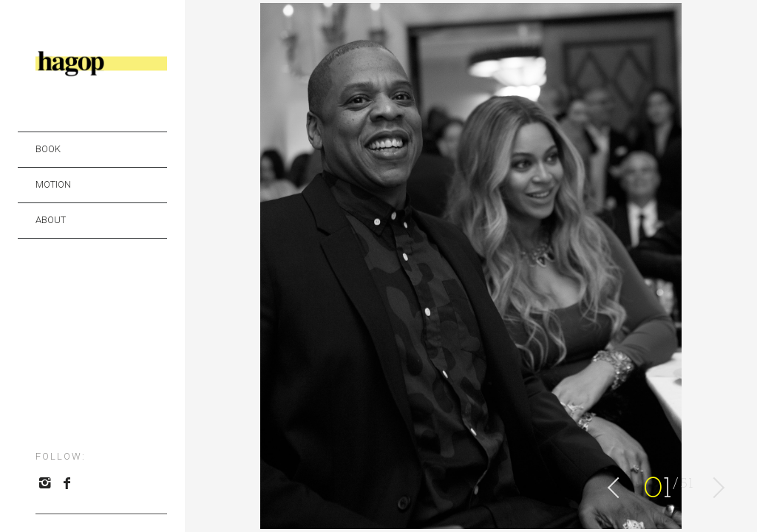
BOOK (48, 149)
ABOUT (51, 220)
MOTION (53, 184)
